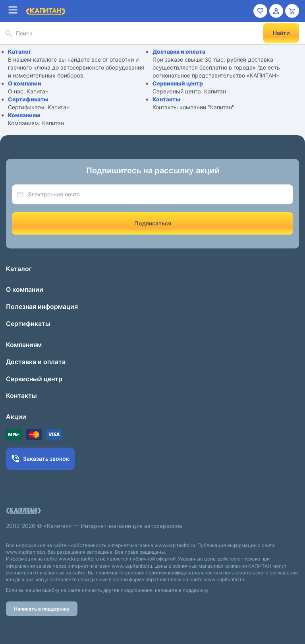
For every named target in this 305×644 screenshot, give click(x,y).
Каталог (20, 51)
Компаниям (24, 115)
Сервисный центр (178, 83)
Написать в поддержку (42, 609)
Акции (16, 417)
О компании (25, 83)
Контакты (166, 99)
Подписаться (153, 223)
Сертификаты (28, 99)
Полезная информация (42, 306)
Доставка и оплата (179, 51)
